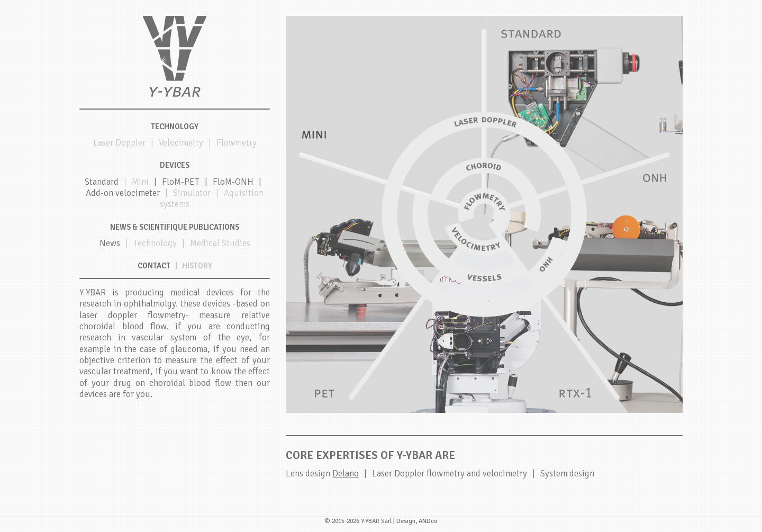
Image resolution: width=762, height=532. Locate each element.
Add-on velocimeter (123, 193)
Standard (102, 182)
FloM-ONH (233, 182)
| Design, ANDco (415, 521)
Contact (154, 266)
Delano (346, 474)
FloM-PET (181, 182)
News (110, 243)
